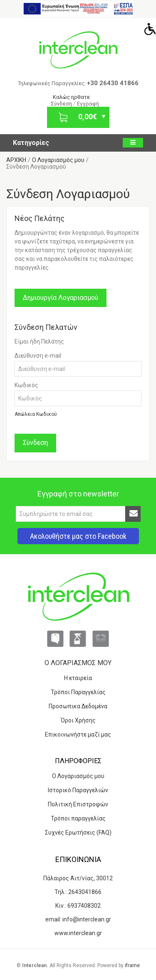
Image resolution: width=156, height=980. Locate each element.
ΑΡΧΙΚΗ (16, 160)
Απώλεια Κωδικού (36, 414)
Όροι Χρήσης (78, 720)
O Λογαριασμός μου (58, 160)
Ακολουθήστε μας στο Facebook (78, 536)
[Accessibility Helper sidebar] (148, 29)
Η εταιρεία (78, 678)
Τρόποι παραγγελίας (78, 818)
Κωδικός (26, 385)
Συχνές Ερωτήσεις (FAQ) (78, 833)
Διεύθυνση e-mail (38, 356)
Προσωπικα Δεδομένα (78, 706)
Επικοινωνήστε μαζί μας (78, 734)
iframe (132, 965)
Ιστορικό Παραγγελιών (78, 790)
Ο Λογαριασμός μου (78, 776)
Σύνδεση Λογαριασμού (36, 167)
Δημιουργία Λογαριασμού (61, 298)
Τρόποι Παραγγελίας (78, 692)
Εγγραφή (88, 104)
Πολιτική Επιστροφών (78, 804)
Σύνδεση (62, 104)
